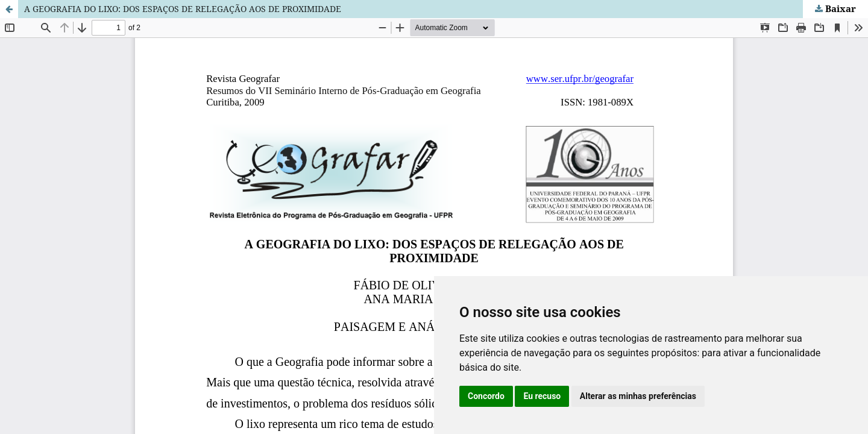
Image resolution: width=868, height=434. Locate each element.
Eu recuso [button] (542, 396)
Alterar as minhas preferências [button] (638, 396)
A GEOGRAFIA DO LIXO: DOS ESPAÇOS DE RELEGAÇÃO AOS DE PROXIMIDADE (183, 9)
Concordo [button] (486, 396)
